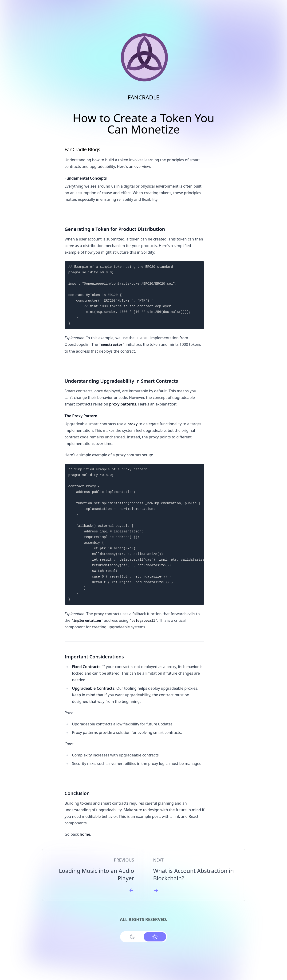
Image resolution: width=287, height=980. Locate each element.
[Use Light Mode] (155, 937)
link (177, 816)
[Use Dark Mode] (132, 937)
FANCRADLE (143, 97)
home (85, 834)
